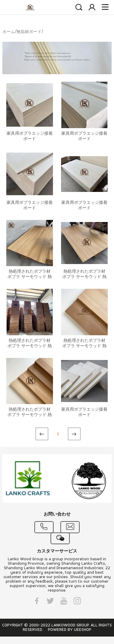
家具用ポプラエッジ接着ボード (30, 136)
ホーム (9, 32)
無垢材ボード (29, 32)
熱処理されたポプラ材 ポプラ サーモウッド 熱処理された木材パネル (30, 277)
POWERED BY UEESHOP (70, 630)
